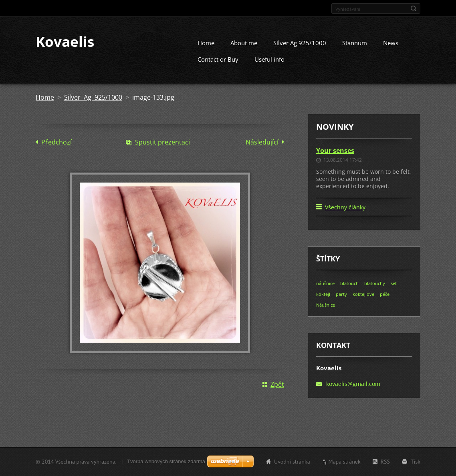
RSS (385, 463)
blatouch (349, 291)
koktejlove (363, 302)
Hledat (414, 8)
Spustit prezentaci (162, 149)
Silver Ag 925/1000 (300, 50)
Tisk (416, 463)
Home (206, 50)
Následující (262, 149)
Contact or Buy (218, 66)
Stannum (355, 50)
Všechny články (345, 215)
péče (385, 302)
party (341, 302)
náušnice (325, 291)
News (391, 50)
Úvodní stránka (292, 463)
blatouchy (375, 291)
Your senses (335, 158)
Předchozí (56, 149)
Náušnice (326, 312)
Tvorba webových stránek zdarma (166, 463)
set (394, 291)
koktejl (323, 302)
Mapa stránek (345, 463)
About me (244, 50)
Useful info (269, 66)
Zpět (277, 392)
